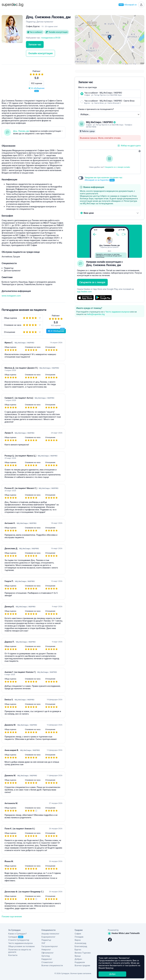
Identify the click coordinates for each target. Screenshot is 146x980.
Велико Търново (83, 953)
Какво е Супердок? (18, 934)
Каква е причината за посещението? (96, 109)
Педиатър (46, 940)
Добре (112, 974)
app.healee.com (84, 292)
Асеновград (80, 943)
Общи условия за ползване (22, 946)
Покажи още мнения (12, 917)
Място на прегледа (88, 87)
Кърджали (80, 962)
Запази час (35, 44)
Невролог (46, 950)
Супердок (16, 937)
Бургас (78, 950)
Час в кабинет (35, 32)
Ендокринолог (49, 937)
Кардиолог (47, 959)
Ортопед (46, 956)
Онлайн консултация (57, 32)
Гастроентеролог (50, 946)
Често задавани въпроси (117, 312)
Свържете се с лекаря (92, 282)
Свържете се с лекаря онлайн (117, 167)
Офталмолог (48, 953)
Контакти (13, 955)
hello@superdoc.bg (96, 314)
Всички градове (82, 965)
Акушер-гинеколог (50, 934)
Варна (78, 940)
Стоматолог (47, 962)
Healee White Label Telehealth (124, 933)
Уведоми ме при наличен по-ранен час (104, 179)
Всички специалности (52, 965)
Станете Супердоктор (19, 940)
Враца (78, 956)
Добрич (78, 959)
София (78, 934)
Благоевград (81, 946)
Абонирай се (128, 5)
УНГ (43, 943)
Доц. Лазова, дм (21, 131)
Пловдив (79, 937)
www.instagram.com (11, 296)
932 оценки (37, 83)
